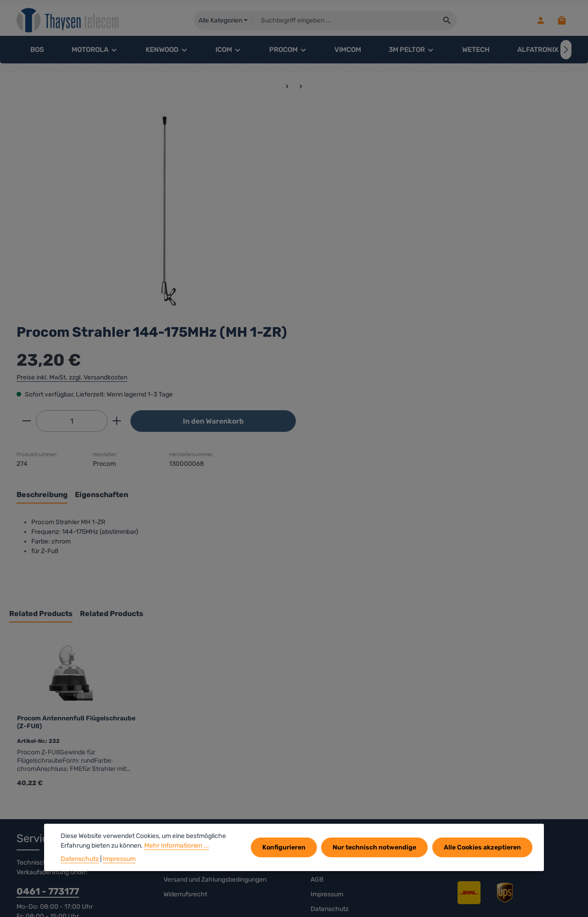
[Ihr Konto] (540, 21)
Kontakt (322, 669)
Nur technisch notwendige (376, 847)
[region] (151, 209)
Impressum (327, 698)
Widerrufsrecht (185, 698)
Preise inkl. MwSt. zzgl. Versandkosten (359, 180)
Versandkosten (365, 903)
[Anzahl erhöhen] (404, 224)
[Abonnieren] (546, 793)
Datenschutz (330, 713)
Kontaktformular (88, 744)
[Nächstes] (566, 51)
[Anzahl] (358, 224)
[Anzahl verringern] (313, 224)
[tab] (329, 298)
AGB (317, 683)
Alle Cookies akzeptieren (483, 847)
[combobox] (346, 21)
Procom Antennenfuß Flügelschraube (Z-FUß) (76, 526)
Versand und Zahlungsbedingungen (215, 683)
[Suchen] (448, 21)
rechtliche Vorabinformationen (208, 669)
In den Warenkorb (494, 224)
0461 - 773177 (48, 695)
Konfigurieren (286, 847)
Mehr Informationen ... (177, 846)
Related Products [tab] (41, 418)
